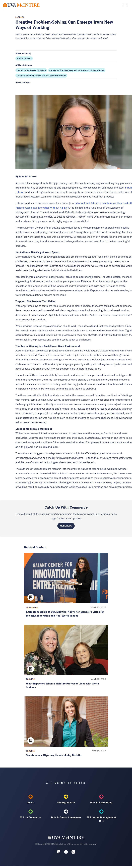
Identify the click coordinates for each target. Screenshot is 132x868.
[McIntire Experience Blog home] (22, 5)
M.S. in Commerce (31, 814)
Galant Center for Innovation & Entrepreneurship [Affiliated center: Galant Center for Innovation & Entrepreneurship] (41, 76)
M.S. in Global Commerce (66, 814)
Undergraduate (66, 799)
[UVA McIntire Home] (66, 838)
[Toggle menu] (125, 5)
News (31, 799)
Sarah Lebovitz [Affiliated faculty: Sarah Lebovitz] (24, 58)
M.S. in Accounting (101, 799)
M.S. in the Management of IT (101, 816)
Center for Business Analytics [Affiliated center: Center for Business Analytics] (31, 70)
